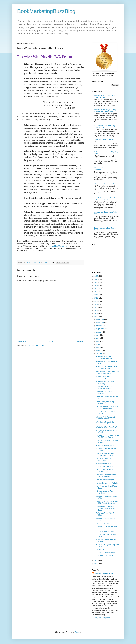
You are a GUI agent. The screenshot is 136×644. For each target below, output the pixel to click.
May (98, 341)
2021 (96, 292)
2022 (96, 289)
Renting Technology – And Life (107, 483)
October (99, 326)
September (100, 329)
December (100, 319)
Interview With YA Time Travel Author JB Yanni (105, 97)
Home (51, 341)
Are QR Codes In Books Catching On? (105, 471)
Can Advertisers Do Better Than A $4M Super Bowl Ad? (107, 436)
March (99, 347)
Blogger (78, 632)
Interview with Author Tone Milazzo (106, 184)
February (100, 351)
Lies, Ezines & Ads (103, 523)
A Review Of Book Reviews (106, 553)
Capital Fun (100, 550)
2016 (96, 307)
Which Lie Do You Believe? (106, 445)
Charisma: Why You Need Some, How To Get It (105, 454)
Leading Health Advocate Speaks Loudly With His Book (105, 508)
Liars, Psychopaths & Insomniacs (104, 459)
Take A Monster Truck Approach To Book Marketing (107, 373)
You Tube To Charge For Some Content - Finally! (107, 367)
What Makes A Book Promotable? (103, 378)
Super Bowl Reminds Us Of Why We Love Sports (106, 413)
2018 (96, 301)
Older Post (80, 341)
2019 (96, 298)
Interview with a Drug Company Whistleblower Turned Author (105, 111)
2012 (96, 561)
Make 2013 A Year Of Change (107, 556)
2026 (96, 276)
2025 (96, 279)
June (98, 338)
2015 (96, 311)
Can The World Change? (105, 480)
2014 (96, 314)
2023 (96, 286)
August (99, 332)
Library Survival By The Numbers (104, 492)
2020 (96, 295)
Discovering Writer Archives (104, 140)
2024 (96, 282)
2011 (96, 564)
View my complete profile (101, 618)
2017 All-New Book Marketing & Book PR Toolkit (105, 127)
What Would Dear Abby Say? (106, 427)
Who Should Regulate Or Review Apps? (105, 423)
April (98, 344)
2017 (96, 304)
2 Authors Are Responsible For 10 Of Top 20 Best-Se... (107, 502)
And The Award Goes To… (105, 467)
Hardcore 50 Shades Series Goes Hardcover (106, 476)
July (98, 335)
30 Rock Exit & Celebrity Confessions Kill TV (105, 357)
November (100, 323)
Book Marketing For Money (106, 531)
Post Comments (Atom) (35, 345)
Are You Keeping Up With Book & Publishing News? (107, 408)
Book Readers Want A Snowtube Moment (104, 388)
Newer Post (22, 341)
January (99, 354)
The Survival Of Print (103, 464)
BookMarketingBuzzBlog (46, 11)
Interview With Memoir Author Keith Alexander (106, 418)
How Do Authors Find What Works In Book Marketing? (106, 199)
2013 (96, 317)
